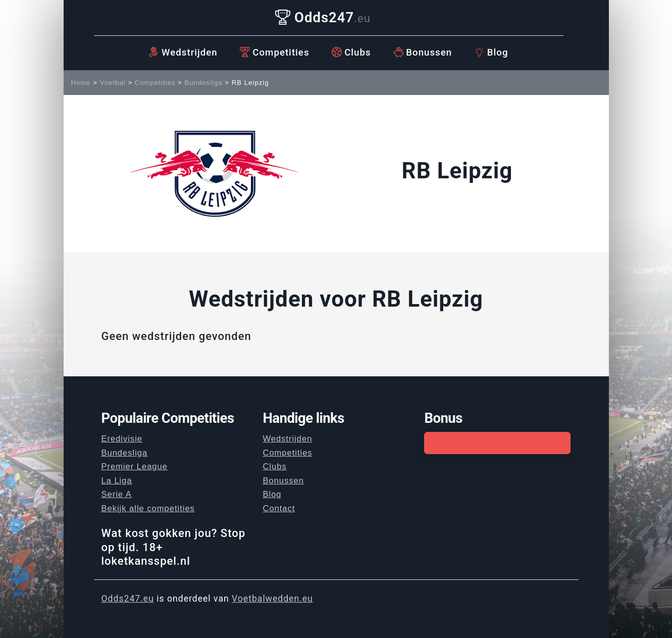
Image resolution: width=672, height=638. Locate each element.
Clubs (351, 53)
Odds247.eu (128, 599)
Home (81, 83)
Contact (279, 508)
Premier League (135, 466)
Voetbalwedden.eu (272, 599)
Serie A (117, 494)
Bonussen (423, 53)
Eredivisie (122, 438)
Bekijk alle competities (148, 508)
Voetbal (113, 83)
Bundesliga (203, 83)
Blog (491, 53)
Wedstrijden (183, 53)
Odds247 (323, 17)
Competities (275, 53)
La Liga (117, 480)
